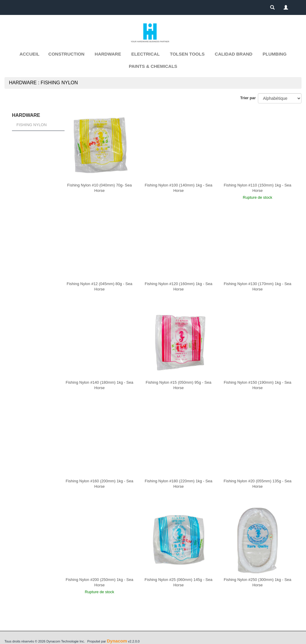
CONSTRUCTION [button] (66, 54)
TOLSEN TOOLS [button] (187, 54)
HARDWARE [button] (108, 54)
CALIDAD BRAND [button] (234, 54)
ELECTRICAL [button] (145, 54)
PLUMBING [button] (275, 54)
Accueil (29, 54)
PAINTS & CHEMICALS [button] (153, 66)
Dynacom (117, 641)
